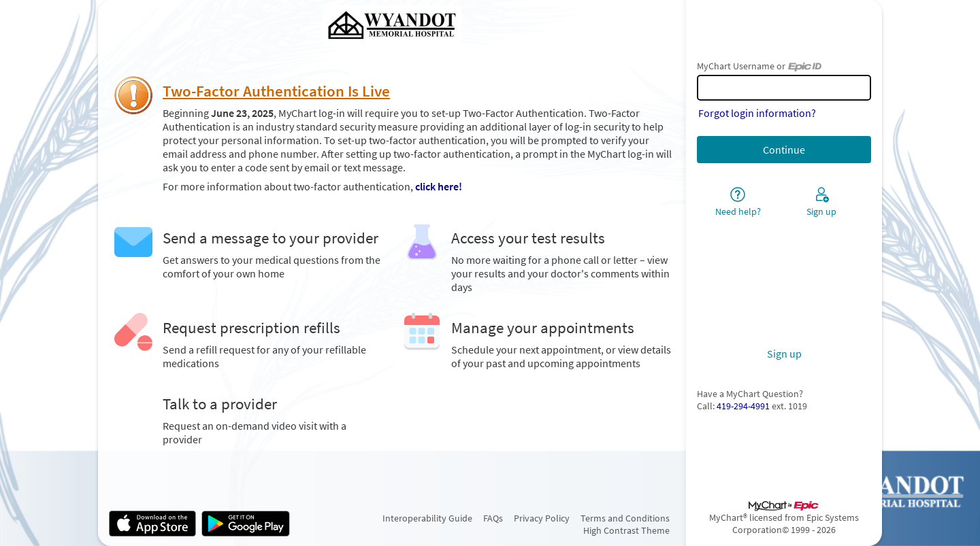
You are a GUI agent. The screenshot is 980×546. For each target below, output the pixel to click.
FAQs (493, 518)
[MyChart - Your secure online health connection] (392, 26)
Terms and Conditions (625, 518)
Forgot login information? (757, 113)
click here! (439, 186)
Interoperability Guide (427, 518)
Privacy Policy (542, 518)
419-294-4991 (743, 406)
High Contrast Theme (626, 530)
